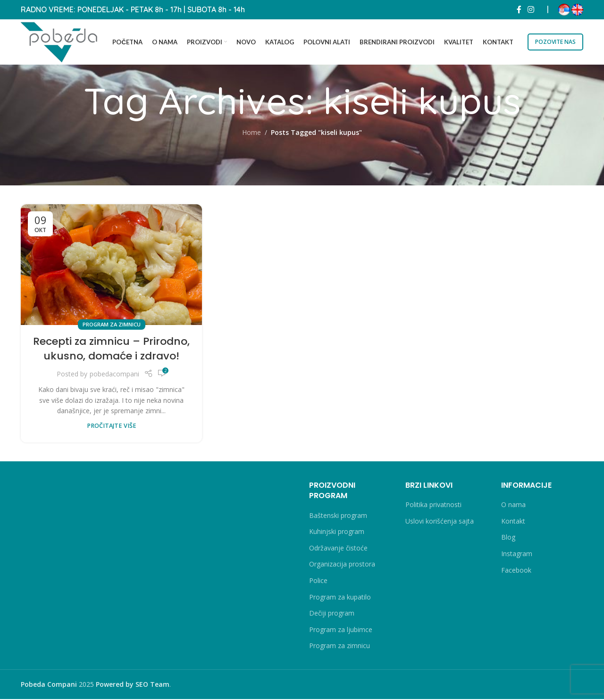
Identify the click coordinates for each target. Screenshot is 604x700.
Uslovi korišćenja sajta (440, 522)
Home (252, 134)
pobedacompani (114, 375)
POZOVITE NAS (555, 42)
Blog (508, 538)
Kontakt (513, 522)
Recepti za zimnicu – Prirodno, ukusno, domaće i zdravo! (111, 350)
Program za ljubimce (341, 630)
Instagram (517, 554)
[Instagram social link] (531, 9)
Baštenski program (338, 516)
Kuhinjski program (337, 532)
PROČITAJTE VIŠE (112, 427)
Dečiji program (332, 614)
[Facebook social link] (519, 9)
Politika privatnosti (433, 505)
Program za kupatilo (340, 598)
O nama (513, 505)
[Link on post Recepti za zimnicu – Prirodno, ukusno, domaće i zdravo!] (111, 266)
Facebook (516, 571)
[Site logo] (61, 41)
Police (318, 581)
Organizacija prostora (342, 565)
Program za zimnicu (112, 325)
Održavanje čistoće (338, 549)
